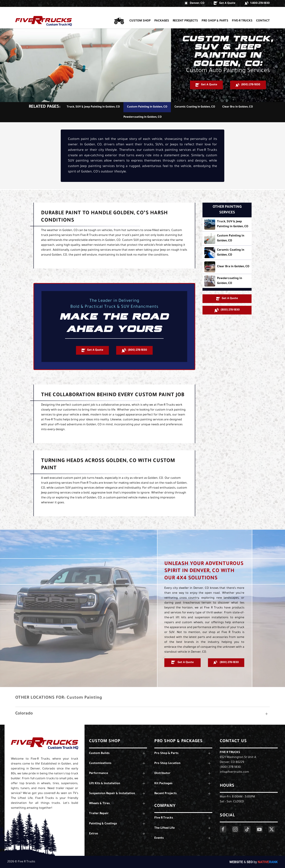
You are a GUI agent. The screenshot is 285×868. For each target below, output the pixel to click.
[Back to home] (44, 14)
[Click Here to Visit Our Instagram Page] (235, 829)
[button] (194, 3)
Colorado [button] (24, 714)
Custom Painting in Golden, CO (147, 107)
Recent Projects (185, 14)
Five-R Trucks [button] (242, 14)
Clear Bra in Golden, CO (238, 107)
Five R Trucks (230, 752)
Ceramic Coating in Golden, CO (195, 107)
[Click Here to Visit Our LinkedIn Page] (247, 829)
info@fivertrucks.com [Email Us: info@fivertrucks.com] (234, 772)
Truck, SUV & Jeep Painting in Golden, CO (93, 107)
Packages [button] (162, 14)
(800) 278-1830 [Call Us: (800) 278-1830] (230, 767)
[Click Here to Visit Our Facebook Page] (223, 829)
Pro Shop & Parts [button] (215, 14)
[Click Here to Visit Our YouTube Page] (259, 829)
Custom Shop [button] (140, 14)
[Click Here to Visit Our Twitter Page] (272, 829)
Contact (263, 14)
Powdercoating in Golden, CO (142, 117)
